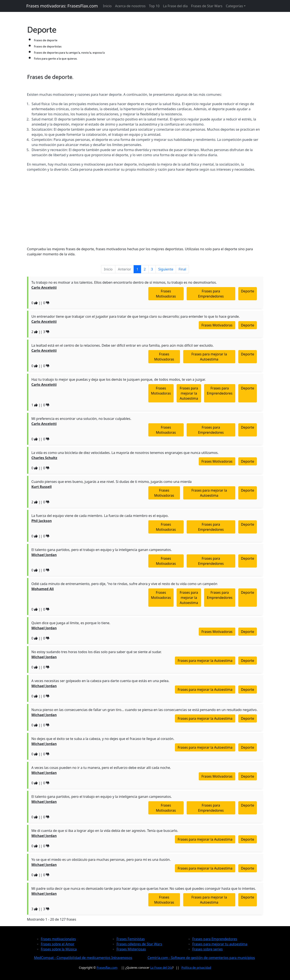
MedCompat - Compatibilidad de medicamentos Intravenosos (83, 958)
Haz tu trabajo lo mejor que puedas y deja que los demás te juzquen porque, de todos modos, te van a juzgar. (119, 379)
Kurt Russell (42, 487)
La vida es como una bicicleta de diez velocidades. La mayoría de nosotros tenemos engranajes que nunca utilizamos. (125, 453)
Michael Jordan (44, 555)
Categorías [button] (234, 6)
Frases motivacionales (58, 939)
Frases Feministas (131, 939)
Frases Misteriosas (131, 949)
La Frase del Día (161, 968)
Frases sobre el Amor (58, 944)
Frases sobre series (208, 949)
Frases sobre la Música (59, 949)
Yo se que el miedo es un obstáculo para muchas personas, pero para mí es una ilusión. (101, 860)
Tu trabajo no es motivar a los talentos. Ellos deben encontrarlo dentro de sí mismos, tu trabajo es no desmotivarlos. (124, 282)
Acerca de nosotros (130, 6)
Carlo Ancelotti (44, 288)
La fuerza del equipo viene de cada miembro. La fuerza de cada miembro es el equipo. (100, 516)
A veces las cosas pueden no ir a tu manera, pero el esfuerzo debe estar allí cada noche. (101, 768)
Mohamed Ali (43, 589)
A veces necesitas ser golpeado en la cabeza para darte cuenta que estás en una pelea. (100, 681)
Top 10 (154, 6)
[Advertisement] (145, 213)
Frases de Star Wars (207, 6)
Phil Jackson (42, 521)
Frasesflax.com (107, 968)
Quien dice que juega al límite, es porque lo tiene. (71, 623)
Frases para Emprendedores (211, 294)
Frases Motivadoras (166, 294)
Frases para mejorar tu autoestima (220, 944)
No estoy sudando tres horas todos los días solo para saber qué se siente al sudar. (97, 652)
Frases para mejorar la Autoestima (209, 357)
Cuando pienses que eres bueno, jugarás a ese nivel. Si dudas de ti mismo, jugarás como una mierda (112, 482)
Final (182, 269)
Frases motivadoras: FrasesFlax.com (62, 6)
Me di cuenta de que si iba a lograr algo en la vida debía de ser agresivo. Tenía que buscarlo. (105, 831)
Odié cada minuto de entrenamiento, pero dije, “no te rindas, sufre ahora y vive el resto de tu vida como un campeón (124, 584)
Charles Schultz (44, 458)
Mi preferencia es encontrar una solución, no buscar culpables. (81, 419)
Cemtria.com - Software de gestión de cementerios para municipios (201, 958)
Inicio (107, 6)
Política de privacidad (196, 968)
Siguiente (166, 269)
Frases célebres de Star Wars (139, 944)
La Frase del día (175, 6)
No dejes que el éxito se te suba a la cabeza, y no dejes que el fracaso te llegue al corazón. (103, 739)
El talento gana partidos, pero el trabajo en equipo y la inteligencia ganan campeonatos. (102, 550)
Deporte (248, 291)
